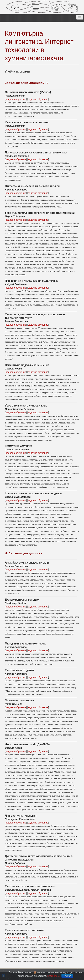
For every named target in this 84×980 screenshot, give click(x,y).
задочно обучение (38, 99)
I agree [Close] (67, 976)
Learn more (54, 976)
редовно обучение (16, 99)
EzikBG (42, 7)
